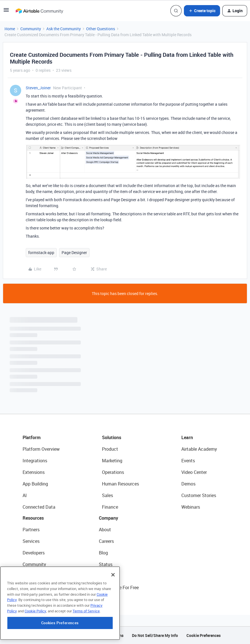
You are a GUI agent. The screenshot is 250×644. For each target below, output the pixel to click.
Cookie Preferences (204, 635)
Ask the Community (64, 29)
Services (31, 541)
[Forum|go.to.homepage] (39, 11)
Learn (187, 437)
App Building (35, 484)
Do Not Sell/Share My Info (155, 635)
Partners (31, 530)
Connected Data (39, 507)
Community (31, 29)
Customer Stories (199, 495)
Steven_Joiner (38, 88)
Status (106, 564)
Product (110, 449)
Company (108, 518)
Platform (32, 437)
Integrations (35, 461)
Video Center (194, 472)
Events (188, 461)
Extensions (34, 472)
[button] (6, 12)
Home (10, 29)
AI (25, 495)
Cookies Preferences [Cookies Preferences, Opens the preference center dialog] (60, 633)
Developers (34, 553)
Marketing (112, 461)
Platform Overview (41, 449)
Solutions (112, 437)
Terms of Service (86, 621)
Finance (110, 507)
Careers (106, 541)
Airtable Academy (199, 449)
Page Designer (74, 252)
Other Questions (101, 29)
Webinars (191, 507)
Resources (33, 518)
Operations (113, 472)
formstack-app (41, 252)
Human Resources (120, 484)
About (105, 530)
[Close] (113, 585)
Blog (103, 553)
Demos (188, 484)
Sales (107, 495)
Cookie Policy (35, 621)
